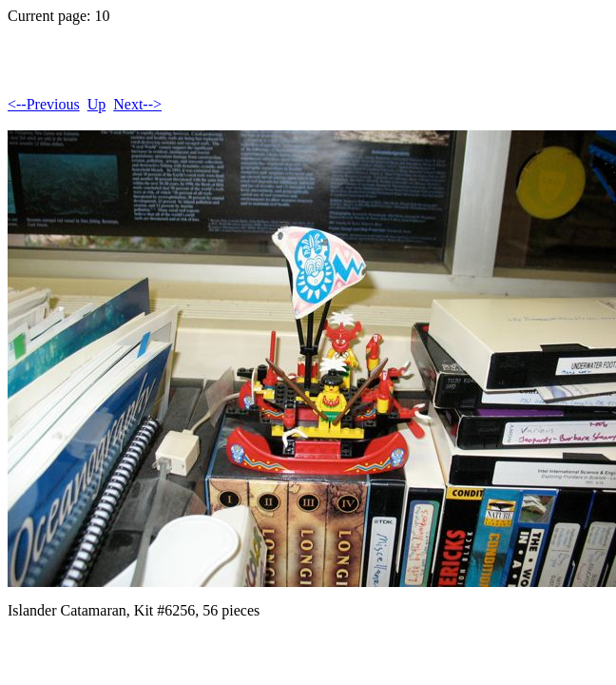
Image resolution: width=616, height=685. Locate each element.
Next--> (137, 104)
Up (97, 104)
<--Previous (44, 104)
